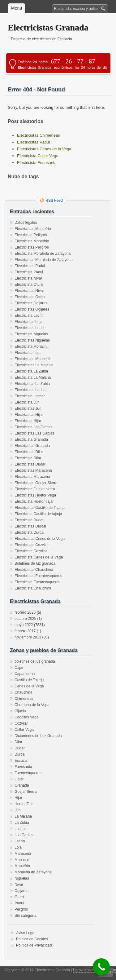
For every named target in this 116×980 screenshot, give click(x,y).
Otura (19, 897)
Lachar (20, 829)
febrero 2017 (25, 631)
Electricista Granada (31, 439)
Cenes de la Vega (29, 686)
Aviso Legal (26, 933)
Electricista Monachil (31, 347)
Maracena (23, 854)
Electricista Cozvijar (31, 551)
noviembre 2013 (28, 637)
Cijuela (20, 711)
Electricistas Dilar (29, 452)
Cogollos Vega (26, 717)
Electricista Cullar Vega (38, 156)
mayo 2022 (24, 625)
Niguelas (22, 878)
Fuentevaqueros (28, 773)
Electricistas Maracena (33, 470)
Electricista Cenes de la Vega (39, 557)
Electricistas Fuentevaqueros (38, 576)
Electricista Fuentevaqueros (37, 582)
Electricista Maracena (32, 477)
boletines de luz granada (35, 661)
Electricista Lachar (30, 396)
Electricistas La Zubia (32, 384)
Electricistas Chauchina (34, 570)
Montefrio (22, 866)
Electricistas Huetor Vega (35, 495)
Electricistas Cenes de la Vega (44, 149)
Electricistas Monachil (32, 359)
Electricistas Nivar (29, 291)
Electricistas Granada (48, 27)
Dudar (20, 748)
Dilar (18, 742)
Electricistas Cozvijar (32, 545)
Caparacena (25, 674)
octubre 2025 (25, 619)
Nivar (19, 885)
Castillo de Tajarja (29, 680)
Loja (18, 847)
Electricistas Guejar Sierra (36, 483)
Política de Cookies (32, 939)
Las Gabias (24, 835)
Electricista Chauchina (33, 588)
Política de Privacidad (34, 945)
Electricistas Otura (30, 297)
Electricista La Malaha (33, 377)
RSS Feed (54, 201)
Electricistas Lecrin (30, 328)
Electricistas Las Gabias (34, 433)
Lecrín (20, 841)
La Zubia (22, 823)
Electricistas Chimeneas (39, 135)
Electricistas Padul (33, 142)
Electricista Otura (29, 285)
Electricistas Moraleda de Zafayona (43, 260)
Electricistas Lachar (31, 390)
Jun (17, 810)
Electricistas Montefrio (33, 229)
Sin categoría (26, 916)
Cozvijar (21, 723)
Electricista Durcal (29, 532)
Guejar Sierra (26, 792)
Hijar (18, 798)
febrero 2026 (25, 612)
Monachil (22, 860)
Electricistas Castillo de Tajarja (40, 508)
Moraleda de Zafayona (33, 872)
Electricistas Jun (28, 408)
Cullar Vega (24, 730)
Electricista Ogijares (31, 303)
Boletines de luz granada (35, 563)
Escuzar (21, 761)
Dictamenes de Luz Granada (38, 736)
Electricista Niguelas (31, 334)
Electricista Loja (28, 353)
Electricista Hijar (28, 421)
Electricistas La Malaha (34, 365)
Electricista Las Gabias (33, 427)
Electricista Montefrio (32, 241)
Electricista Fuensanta (37, 163)
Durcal (20, 754)
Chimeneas (24, 699)
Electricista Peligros (31, 235)
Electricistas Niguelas (32, 340)
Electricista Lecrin (29, 316)
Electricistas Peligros (32, 247)
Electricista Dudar (29, 520)
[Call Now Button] (101, 967)
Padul (19, 903)
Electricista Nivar (28, 278)
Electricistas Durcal (30, 526)
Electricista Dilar (28, 458)
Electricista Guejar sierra (35, 489)
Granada (22, 785)
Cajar (19, 668)
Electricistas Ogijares (32, 309)
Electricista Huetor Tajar (34, 501)
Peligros (21, 909)
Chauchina (23, 692)
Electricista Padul (29, 272)
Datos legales (26, 223)
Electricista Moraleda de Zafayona (43, 254)
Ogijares (21, 891)
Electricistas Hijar (29, 415)
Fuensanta (23, 767)
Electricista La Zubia (31, 371)
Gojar (19, 779)
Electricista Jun (27, 402)
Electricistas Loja (28, 322)
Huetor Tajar (25, 804)
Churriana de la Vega (32, 705)
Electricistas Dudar (30, 464)
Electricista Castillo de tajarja (38, 514)
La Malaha (23, 816)
